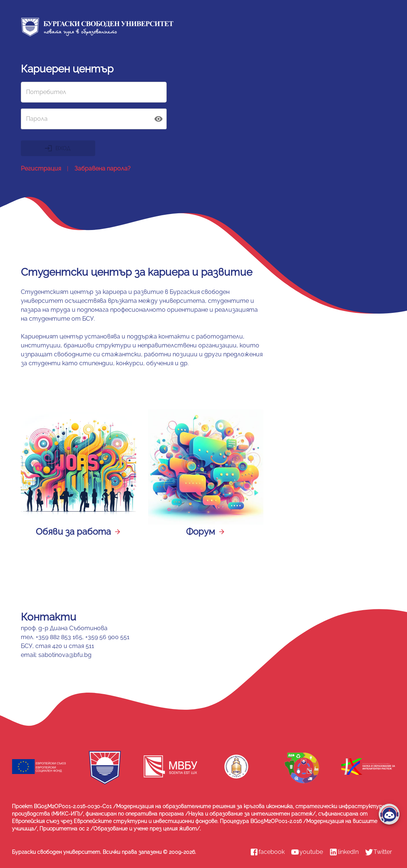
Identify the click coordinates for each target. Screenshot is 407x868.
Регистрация (41, 169)
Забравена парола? (102, 169)
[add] (389, 814)
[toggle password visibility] (158, 119)
